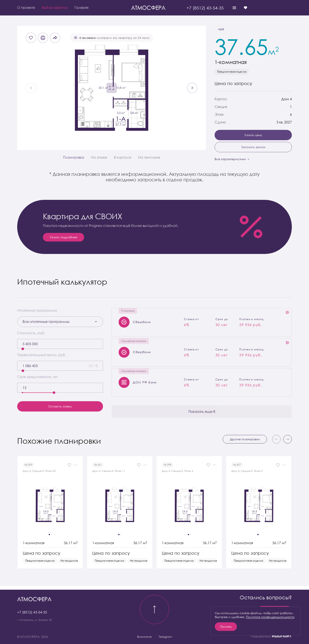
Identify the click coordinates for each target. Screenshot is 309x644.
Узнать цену (253, 135)
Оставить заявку (60, 406)
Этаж (219, 114)
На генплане (149, 157)
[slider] (23, 349)
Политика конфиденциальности (270, 617)
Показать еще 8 (202, 415)
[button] (288, 443)
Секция (221, 107)
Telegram (165, 637)
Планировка (74, 157)
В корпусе (123, 157)
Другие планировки (245, 443)
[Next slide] (192, 88)
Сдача (220, 122)
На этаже (99, 157)
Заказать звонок (253, 147)
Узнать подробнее (64, 237)
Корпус (221, 99)
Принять (226, 627)
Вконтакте (144, 637)
